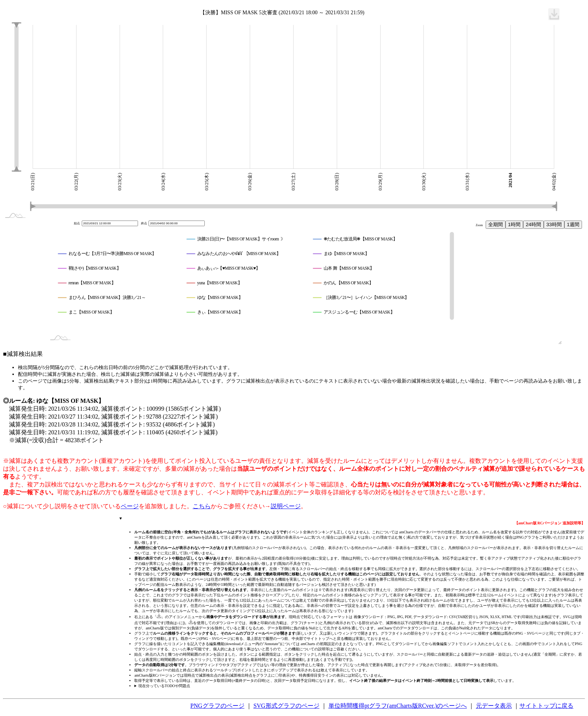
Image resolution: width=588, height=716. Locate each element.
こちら (202, 506)
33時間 (554, 224)
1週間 (573, 224)
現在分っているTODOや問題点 (164, 686)
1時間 (514, 224)
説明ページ (286, 506)
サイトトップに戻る (546, 706)
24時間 (533, 224)
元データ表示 (494, 706)
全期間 (496, 224)
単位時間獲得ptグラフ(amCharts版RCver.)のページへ (398, 706)
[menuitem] (554, 14)
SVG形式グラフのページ (286, 706)
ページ (130, 506)
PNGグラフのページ (217, 706)
